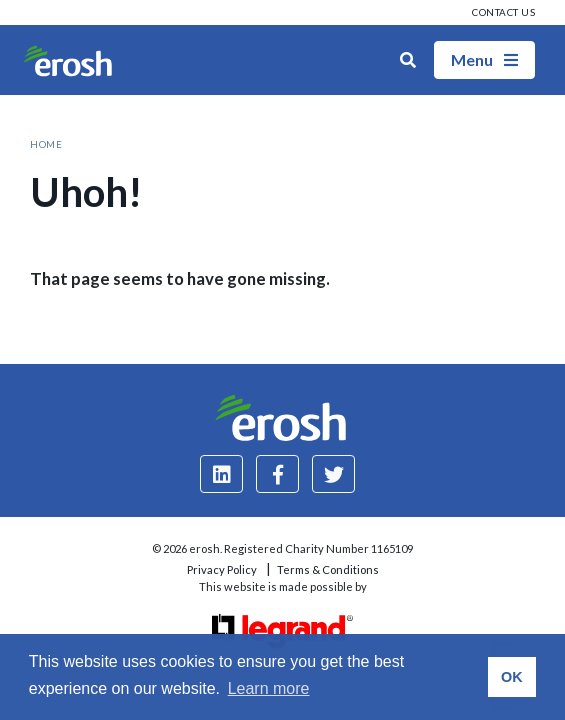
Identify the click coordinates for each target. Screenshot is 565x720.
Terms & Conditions (328, 569)
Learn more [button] (269, 688)
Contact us (503, 12)
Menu (484, 59)
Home (46, 144)
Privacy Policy (222, 569)
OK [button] (512, 677)
